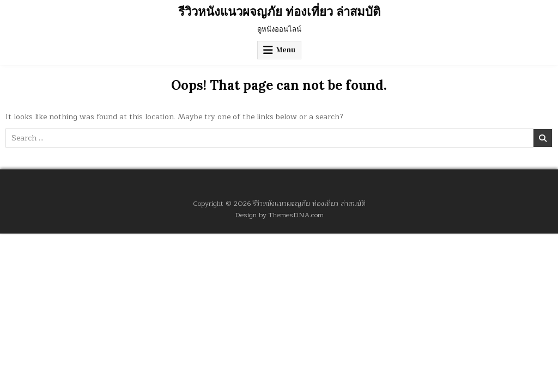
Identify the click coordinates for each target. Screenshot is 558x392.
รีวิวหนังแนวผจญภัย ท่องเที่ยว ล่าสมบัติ (279, 11)
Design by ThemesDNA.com (279, 215)
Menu (286, 50)
